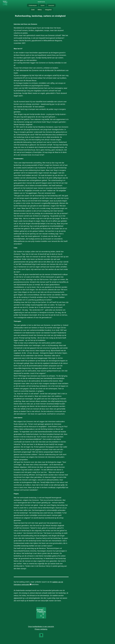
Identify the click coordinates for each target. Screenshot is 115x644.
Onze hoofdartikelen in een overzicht (41, 627)
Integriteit (48, 10)
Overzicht (51, 5)
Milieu (40, 10)
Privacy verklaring (41, 629)
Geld (33, 10)
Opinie (43, 5)
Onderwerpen (33, 5)
